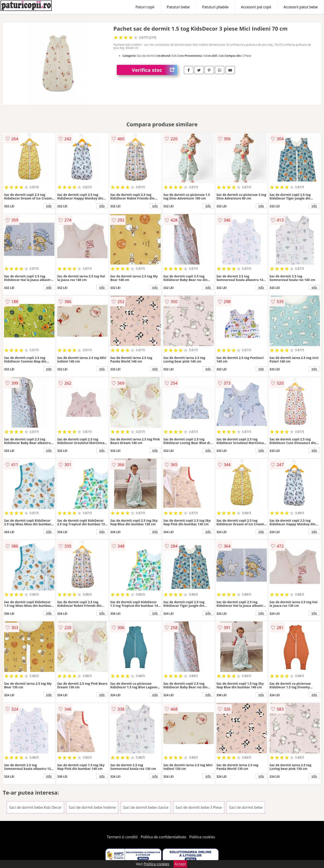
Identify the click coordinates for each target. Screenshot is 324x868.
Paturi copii (145, 7)
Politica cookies (202, 837)
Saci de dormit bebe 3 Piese (199, 807)
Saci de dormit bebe (246, 807)
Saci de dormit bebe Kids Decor (35, 807)
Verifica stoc (154, 70)
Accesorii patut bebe (301, 7)
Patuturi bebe (178, 7)
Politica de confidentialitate (164, 837)
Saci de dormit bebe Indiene (92, 807)
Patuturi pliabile (215, 7)
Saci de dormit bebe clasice (146, 807)
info (49, 206)
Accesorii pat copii (256, 7)
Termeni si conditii (122, 837)
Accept (180, 864)
